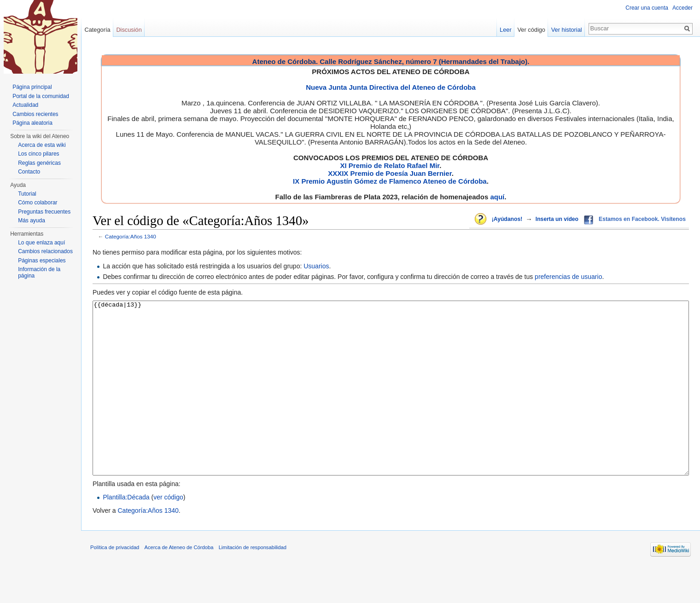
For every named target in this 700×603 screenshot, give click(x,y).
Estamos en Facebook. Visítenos (642, 219)
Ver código (531, 30)
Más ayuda (32, 220)
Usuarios (316, 266)
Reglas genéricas (39, 163)
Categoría (97, 30)
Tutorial (27, 194)
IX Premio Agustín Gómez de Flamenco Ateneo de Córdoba (390, 181)
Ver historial (567, 30)
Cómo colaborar (38, 203)
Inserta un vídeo (557, 219)
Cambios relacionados (45, 251)
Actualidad (25, 105)
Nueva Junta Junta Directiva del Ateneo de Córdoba (391, 87)
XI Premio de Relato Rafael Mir (390, 165)
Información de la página (39, 273)
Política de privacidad (115, 582)
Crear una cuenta (647, 8)
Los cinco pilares (38, 154)
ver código (168, 532)
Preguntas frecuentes (44, 212)
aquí (497, 197)
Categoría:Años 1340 (131, 236)
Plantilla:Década (126, 532)
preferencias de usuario (568, 277)
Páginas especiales (42, 261)
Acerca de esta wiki (42, 145)
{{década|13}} (391, 405)
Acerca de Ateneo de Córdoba (179, 582)
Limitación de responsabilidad (253, 582)
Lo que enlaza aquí (41, 243)
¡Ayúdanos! (507, 219)
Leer (506, 30)
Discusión (129, 30)
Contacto (29, 172)
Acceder (682, 8)
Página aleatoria (32, 123)
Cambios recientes (35, 114)
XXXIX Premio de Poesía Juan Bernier (390, 173)
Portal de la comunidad (41, 96)
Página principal (32, 87)
